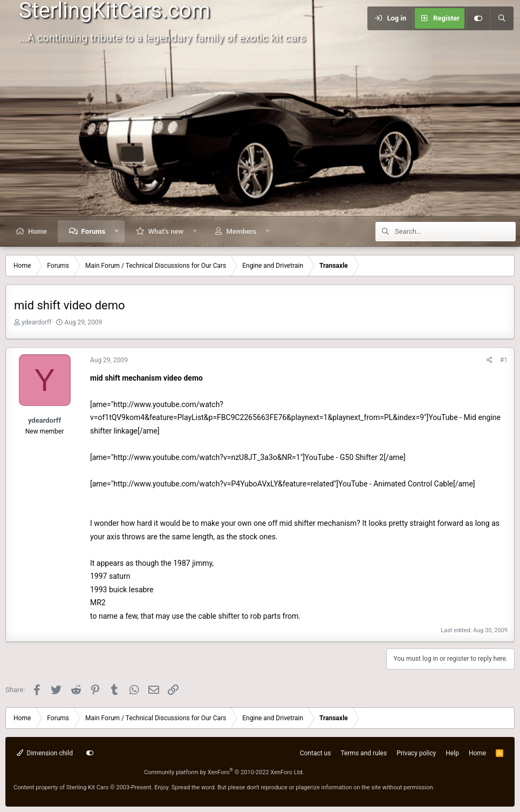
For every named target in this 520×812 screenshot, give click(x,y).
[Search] (502, 18)
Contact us (316, 753)
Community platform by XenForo (224, 772)
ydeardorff (36, 322)
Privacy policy (416, 753)
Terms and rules (364, 753)
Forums (93, 231)
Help (452, 753)
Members (241, 231)
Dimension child (45, 753)
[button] (117, 231)
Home (37, 231)
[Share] (490, 360)
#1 (504, 360)
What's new (166, 231)
